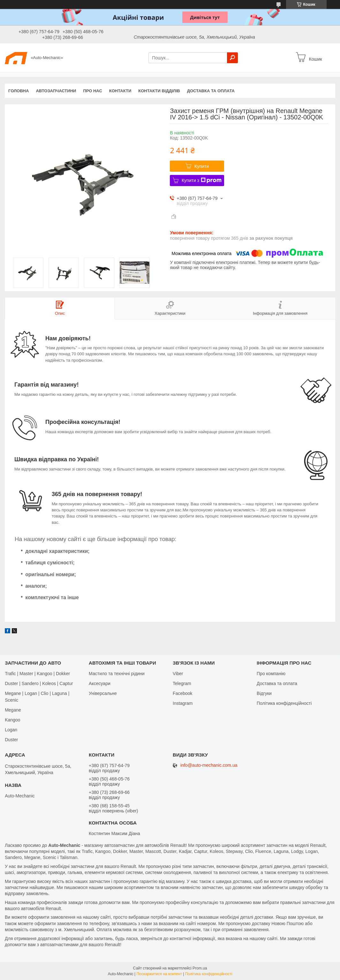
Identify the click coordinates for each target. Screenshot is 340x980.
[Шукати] (232, 58)
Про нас (92, 91)
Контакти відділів (159, 91)
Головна (19, 91)
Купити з (202, 180)
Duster (11, 740)
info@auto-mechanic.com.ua (209, 765)
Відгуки (264, 693)
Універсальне (103, 693)
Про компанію (271, 674)
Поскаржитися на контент (159, 974)
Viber (178, 674)
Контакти (120, 91)
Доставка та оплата (211, 91)
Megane (13, 710)
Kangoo (12, 720)
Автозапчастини (56, 91)
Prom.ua (200, 968)
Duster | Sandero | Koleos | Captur (39, 683)
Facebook (182, 693)
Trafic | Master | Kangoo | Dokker (37, 674)
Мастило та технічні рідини (117, 674)
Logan (11, 730)
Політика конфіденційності (284, 703)
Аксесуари (100, 683)
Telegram (182, 683)
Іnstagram (183, 703)
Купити (202, 166)
